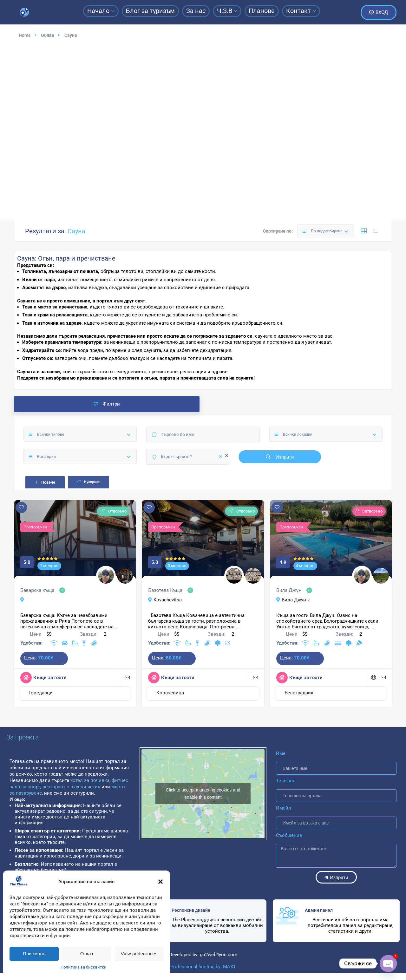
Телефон (286, 781)
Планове (262, 11)
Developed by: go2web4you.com (203, 955)
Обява (48, 35)
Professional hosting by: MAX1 (203, 967)
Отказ (87, 954)
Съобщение (289, 835)
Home (25, 35)
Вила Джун (289, 590)
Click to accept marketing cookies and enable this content (203, 794)
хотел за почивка (89, 780)
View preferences (139, 954)
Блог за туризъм (150, 11)
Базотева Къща (165, 590)
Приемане (34, 954)
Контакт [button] (301, 11)
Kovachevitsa (165, 600)
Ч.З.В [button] (227, 11)
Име (281, 753)
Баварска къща (37, 590)
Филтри (107, 404)
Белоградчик (299, 693)
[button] (160, 882)
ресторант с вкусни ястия (71, 787)
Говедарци (41, 693)
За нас (196, 11)
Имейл (284, 808)
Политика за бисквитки (84, 967)
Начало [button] (101, 11)
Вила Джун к (293, 600)
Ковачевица (170, 693)
